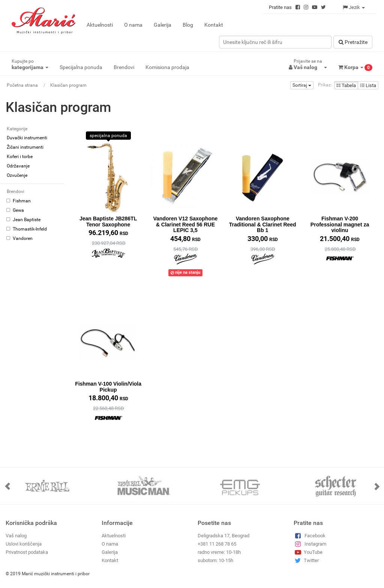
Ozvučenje (17, 175)
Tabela (346, 85)
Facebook (310, 535)
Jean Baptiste (23, 220)
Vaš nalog (16, 535)
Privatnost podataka (27, 552)
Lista (368, 85)
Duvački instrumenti (27, 138)
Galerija (163, 25)
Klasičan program (68, 85)
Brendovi (124, 67)
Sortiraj (302, 85)
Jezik (354, 7)
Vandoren (19, 238)
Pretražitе (353, 42)
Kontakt (214, 25)
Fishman (19, 201)
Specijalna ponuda (81, 67)
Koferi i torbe (20, 157)
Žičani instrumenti (25, 147)
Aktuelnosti (100, 25)
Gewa (15, 210)
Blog (188, 25)
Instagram (310, 544)
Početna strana (22, 85)
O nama (133, 25)
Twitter (306, 560)
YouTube (308, 552)
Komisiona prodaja (167, 67)
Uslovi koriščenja (24, 544)
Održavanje (18, 166)
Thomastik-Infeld (27, 229)
